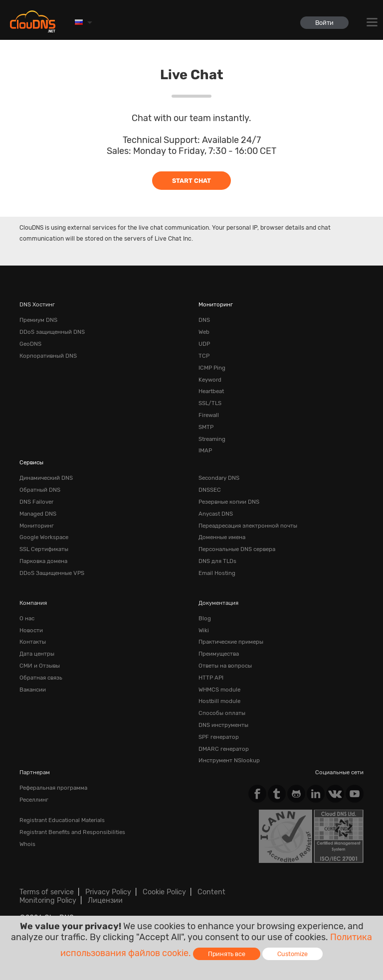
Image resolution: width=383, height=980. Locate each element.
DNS (204, 320)
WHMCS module (219, 690)
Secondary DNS (219, 478)
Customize (292, 954)
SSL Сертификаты (44, 549)
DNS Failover (36, 502)
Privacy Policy (108, 892)
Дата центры (37, 654)
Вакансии (33, 690)
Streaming (212, 439)
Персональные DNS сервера (237, 549)
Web (204, 332)
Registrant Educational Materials (62, 820)
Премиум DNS (38, 320)
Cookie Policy (164, 892)
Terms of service (47, 892)
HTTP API (211, 678)
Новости (31, 630)
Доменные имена (222, 537)
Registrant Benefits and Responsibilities (72, 832)
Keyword (210, 380)
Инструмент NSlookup (229, 760)
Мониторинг (216, 304)
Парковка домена (43, 561)
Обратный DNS (40, 490)
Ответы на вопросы (225, 666)
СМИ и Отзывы (40, 666)
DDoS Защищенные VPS (52, 573)
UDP (204, 344)
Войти (324, 23)
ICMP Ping (212, 368)
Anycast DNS (216, 514)
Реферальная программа (53, 788)
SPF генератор (219, 737)
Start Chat (191, 181)
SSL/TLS (210, 403)
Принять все (227, 954)
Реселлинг (34, 800)
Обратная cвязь (41, 678)
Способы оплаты (222, 713)
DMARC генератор (224, 749)
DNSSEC (210, 490)
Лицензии (105, 901)
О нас (27, 618)
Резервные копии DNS (229, 502)
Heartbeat (211, 391)
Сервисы (31, 462)
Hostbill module (219, 701)
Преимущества (219, 654)
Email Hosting (217, 573)
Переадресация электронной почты (248, 526)
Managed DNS (38, 514)
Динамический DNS (46, 478)
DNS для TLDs (217, 561)
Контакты (33, 642)
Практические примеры (231, 642)
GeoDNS (30, 344)
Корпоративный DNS (48, 356)
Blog (205, 618)
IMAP (205, 450)
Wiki (204, 630)
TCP (204, 356)
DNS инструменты (223, 725)
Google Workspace (44, 537)
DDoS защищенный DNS (52, 332)
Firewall (209, 415)
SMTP (206, 427)
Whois (27, 844)
